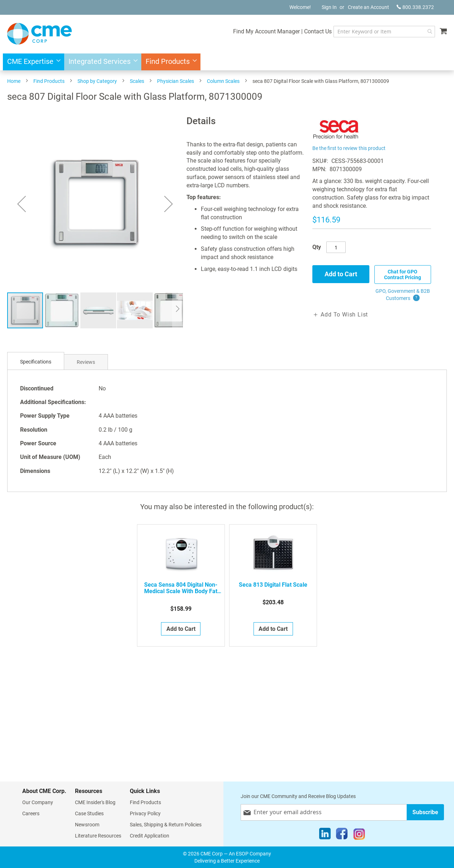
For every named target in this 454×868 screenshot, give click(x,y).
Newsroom (87, 825)
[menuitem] (32, 62)
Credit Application (150, 836)
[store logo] (39, 34)
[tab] (36, 362)
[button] (62, 310)
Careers (31, 813)
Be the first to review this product (349, 148)
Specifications (36, 362)
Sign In (329, 7)
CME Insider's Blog (95, 802)
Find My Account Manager (266, 31)
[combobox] (384, 32)
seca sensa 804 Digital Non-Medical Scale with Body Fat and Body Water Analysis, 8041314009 (181, 588)
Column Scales (223, 81)
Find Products (49, 81)
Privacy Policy (145, 813)
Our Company (38, 802)
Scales (137, 81)
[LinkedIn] (325, 835)
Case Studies (89, 813)
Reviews (86, 362)
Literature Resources (98, 836)
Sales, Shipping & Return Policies (166, 825)
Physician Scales (176, 81)
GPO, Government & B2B (403, 295)
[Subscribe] (425, 812)
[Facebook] (342, 835)
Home (14, 81)
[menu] (227, 62)
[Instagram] (359, 835)
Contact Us (318, 31)
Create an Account (368, 7)
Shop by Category (97, 81)
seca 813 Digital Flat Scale (273, 585)
